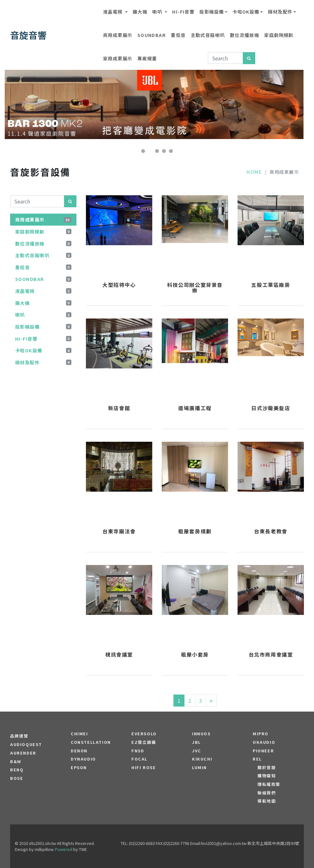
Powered (64, 849)
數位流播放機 (245, 35)
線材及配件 (280, 12)
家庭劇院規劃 (279, 35)
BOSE (17, 778)
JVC (197, 751)
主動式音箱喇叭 (208, 35)
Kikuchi (202, 759)
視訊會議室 (119, 655)
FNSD (138, 751)
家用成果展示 (118, 58)
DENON (79, 751)
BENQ (17, 770)
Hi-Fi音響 (183, 12)
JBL (196, 742)
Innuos (201, 734)
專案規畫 (147, 58)
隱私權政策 (269, 784)
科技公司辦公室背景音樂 (195, 288)
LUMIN (199, 768)
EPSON (79, 768)
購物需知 (267, 776)
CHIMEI (79, 734)
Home (254, 172)
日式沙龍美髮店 (271, 408)
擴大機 (140, 12)
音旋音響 (28, 35)
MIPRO (261, 734)
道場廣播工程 (195, 408)
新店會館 (119, 408)
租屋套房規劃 (195, 531)
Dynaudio (83, 759)
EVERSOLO (144, 734)
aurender (23, 753)
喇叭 (158, 12)
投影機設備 (211, 12)
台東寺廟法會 (119, 531)
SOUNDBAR (152, 35)
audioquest (26, 744)
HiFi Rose (144, 768)
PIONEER (263, 751)
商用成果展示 (118, 35)
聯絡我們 (267, 793)
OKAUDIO (264, 742)
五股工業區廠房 (271, 285)
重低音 (178, 35)
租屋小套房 (195, 655)
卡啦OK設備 (246, 12)
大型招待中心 (119, 285)
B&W (16, 762)
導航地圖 (267, 801)
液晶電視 (113, 12)
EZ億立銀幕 (144, 742)
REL (257, 759)
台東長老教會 (271, 531)
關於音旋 (267, 768)
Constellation (91, 742)
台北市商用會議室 (271, 655)
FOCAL (139, 759)
